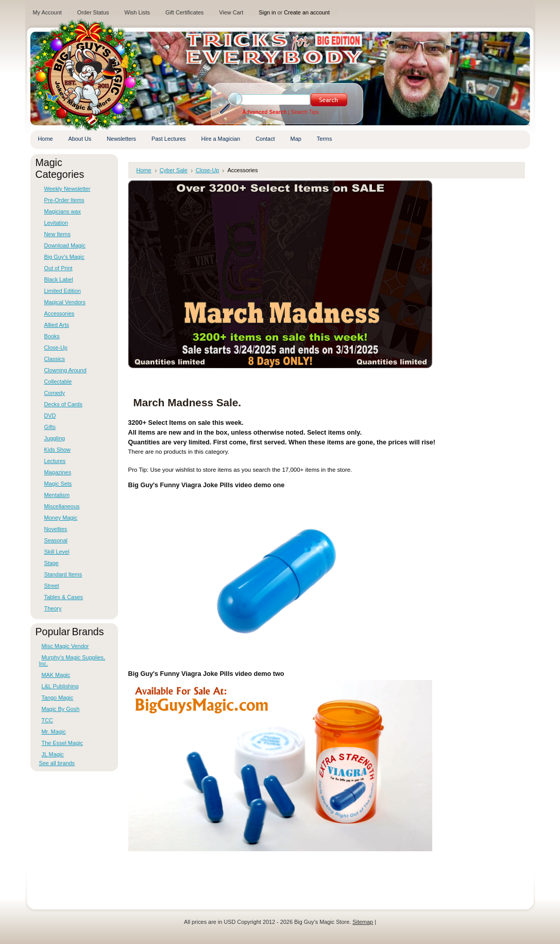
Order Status (93, 12)
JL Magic (53, 754)
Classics (55, 359)
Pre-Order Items (64, 200)
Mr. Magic (54, 732)
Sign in (267, 12)
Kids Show (57, 450)
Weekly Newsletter (67, 189)
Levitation (56, 223)
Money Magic (61, 518)
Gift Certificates (184, 12)
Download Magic (65, 245)
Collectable (58, 382)
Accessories (60, 313)
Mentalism (57, 495)
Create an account (307, 12)
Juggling (55, 438)
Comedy (55, 393)
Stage (52, 563)
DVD (50, 416)
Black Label (59, 279)
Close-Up (56, 347)
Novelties (56, 529)
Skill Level (57, 552)
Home (144, 170)
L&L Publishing (60, 686)
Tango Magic (58, 698)
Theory (53, 608)
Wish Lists (137, 12)
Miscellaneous (62, 506)
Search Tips (305, 112)
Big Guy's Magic (64, 257)
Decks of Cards (63, 404)
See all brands (57, 763)
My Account (47, 12)
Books (52, 336)
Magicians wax (63, 211)
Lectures (55, 461)
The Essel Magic (62, 743)
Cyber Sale (174, 170)
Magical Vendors (65, 302)
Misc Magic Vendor (65, 646)
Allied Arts (57, 325)
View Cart (231, 12)
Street (52, 586)
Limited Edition (63, 291)
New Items (57, 234)
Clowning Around (65, 370)
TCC (47, 720)
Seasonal (56, 540)
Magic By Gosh (61, 709)
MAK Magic (56, 675)
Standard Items (63, 574)
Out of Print (58, 268)
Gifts (50, 427)
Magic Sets (58, 484)
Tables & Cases (64, 597)
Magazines (58, 472)
